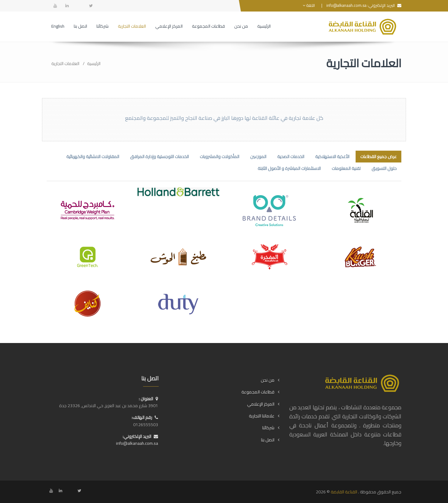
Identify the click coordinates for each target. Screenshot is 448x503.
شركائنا (268, 428)
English (58, 26)
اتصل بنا (268, 440)
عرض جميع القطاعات (378, 157)
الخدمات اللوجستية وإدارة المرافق (159, 157)
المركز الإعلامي (261, 404)
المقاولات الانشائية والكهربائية (93, 157)
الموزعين (258, 157)
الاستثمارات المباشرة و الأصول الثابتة (289, 168)
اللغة (309, 5)
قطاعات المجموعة (258, 392)
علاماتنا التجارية (262, 416)
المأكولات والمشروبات (219, 157)
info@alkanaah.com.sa (346, 5)
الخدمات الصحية (291, 157)
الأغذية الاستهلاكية (332, 157)
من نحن (268, 380)
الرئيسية (94, 63)
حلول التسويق (384, 168)
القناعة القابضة (344, 492)
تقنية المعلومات (346, 168)
